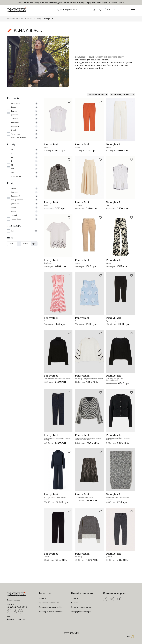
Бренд (38, 19)
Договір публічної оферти (51, 612)
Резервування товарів (81, 612)
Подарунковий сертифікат (51, 607)
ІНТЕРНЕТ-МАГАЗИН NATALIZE (20, 19)
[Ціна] (12, 244)
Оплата (74, 598)
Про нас (43, 598)
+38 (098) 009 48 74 (17, 607)
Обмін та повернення (81, 607)
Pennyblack (49, 19)
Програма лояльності (49, 603)
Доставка (75, 603)
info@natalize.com (17, 619)
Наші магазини (14, 600)
